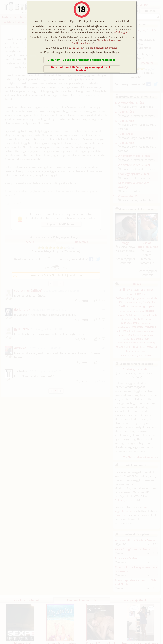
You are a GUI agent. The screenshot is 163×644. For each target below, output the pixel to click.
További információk (109, 40)
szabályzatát (76, 48)
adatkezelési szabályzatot (103, 48)
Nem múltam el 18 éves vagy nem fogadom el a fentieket (82, 69)
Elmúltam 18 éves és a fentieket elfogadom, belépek (82, 60)
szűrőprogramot (122, 32)
